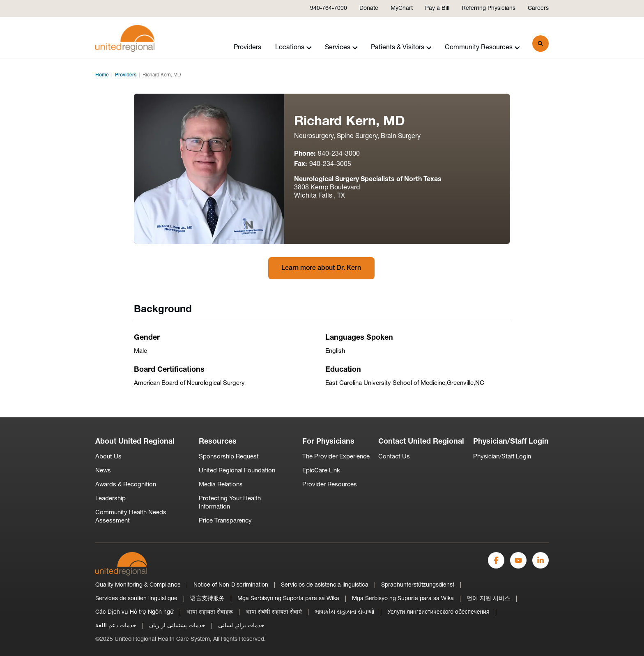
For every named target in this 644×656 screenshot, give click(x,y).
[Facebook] (496, 560)
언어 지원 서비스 (488, 599)
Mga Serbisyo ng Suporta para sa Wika (288, 599)
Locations (293, 48)
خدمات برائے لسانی (241, 626)
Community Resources (482, 48)
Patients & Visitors (401, 48)
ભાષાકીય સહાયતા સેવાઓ (345, 612)
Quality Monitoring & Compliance (138, 585)
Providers (247, 48)
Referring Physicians (489, 8)
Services (341, 48)
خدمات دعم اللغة (116, 626)
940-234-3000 (339, 154)
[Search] (540, 44)
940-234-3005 (330, 164)
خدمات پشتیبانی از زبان (177, 626)
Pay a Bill (437, 8)
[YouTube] (518, 560)
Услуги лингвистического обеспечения (438, 612)
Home (102, 75)
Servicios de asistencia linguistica (325, 585)
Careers (538, 8)
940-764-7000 (329, 8)
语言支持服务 (207, 599)
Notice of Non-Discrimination (231, 585)
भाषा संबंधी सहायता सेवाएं (274, 612)
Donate (369, 8)
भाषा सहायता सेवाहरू (210, 612)
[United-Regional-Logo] (121, 564)
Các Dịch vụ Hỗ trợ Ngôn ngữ (135, 612)
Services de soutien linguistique (136, 599)
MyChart (402, 8)
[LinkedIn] (540, 560)
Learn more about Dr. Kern (321, 268)
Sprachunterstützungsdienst (418, 585)
